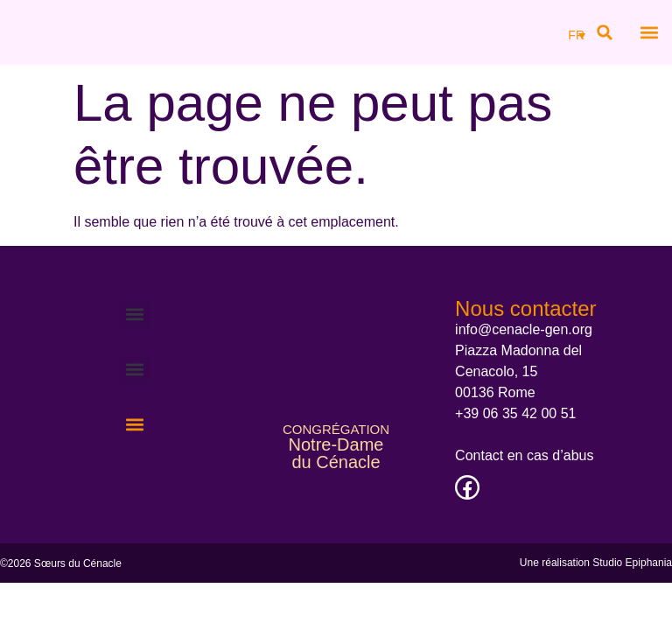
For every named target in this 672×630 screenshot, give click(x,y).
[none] (574, 35)
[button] (605, 32)
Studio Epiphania (632, 563)
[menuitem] (577, 35)
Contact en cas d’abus (524, 455)
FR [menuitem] (576, 36)
